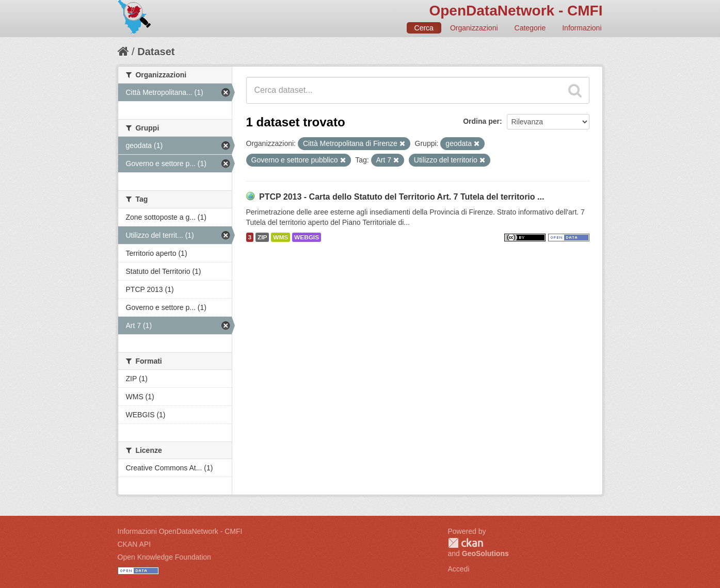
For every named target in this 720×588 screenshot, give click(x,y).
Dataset (156, 52)
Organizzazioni (474, 28)
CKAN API (134, 544)
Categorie (530, 28)
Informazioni (582, 28)
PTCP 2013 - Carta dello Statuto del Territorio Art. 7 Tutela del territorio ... (402, 197)
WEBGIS (307, 237)
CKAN (466, 543)
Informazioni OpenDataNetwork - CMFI (180, 531)
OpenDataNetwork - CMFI (516, 11)
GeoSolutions (485, 553)
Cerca (424, 28)
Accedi (459, 569)
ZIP (262, 237)
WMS (281, 237)
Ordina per (481, 121)
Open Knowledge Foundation (164, 557)
